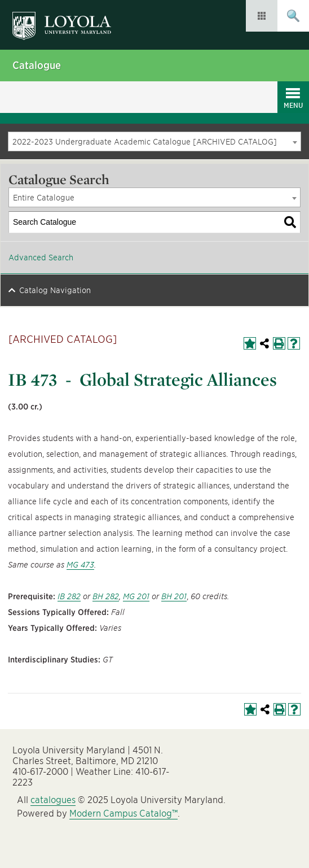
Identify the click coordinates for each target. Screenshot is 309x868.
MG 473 (80, 565)
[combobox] (154, 141)
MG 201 (136, 596)
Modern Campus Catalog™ (123, 814)
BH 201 (174, 596)
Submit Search (293, 16)
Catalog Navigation (55, 290)
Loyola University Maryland (67, 20)
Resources (262, 16)
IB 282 (69, 596)
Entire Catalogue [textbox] (44, 198)
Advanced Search (41, 258)
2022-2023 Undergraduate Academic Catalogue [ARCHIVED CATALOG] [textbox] (145, 142)
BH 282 (106, 596)
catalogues (53, 800)
